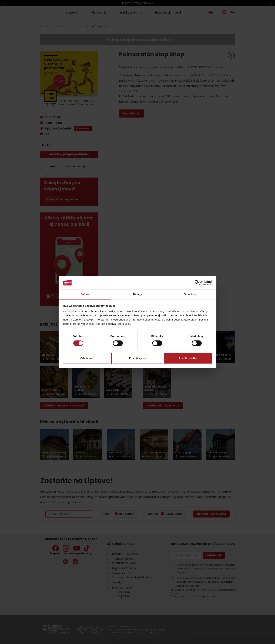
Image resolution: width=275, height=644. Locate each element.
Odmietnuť (87, 358)
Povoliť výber (137, 358)
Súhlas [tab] (85, 294)
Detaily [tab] (137, 294)
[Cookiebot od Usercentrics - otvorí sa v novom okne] (197, 283)
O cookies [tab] (190, 294)
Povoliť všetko (188, 358)
